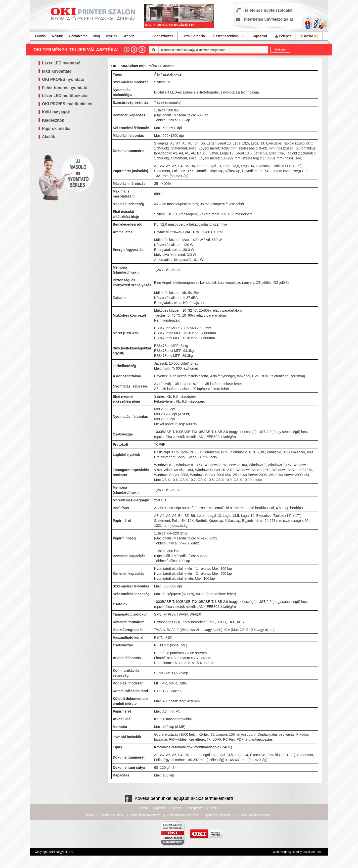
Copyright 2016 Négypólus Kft (55, 852)
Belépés (283, 36)
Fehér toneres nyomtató (65, 88)
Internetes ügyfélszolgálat (269, 19)
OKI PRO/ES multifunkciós (67, 104)
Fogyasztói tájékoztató (218, 815)
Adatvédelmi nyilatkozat (146, 815)
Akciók (48, 137)
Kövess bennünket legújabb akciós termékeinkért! (179, 798)
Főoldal (41, 36)
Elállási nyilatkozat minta (255, 815)
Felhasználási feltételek (182, 815)
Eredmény (280, 50)
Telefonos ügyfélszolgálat (268, 10)
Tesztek (111, 36)
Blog (96, 36)
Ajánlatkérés (78, 36)
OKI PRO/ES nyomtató (63, 79)
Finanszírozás (163, 36)
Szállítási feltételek (112, 815)
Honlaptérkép (195, 808)
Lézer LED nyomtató (61, 63)
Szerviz (128, 36)
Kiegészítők (53, 120)
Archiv (214, 808)
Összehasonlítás (228, 36)
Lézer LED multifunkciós (65, 96)
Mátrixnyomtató (57, 71)
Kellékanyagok (56, 112)
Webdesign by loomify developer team (298, 852)
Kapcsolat (259, 36)
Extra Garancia (193, 36)
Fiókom (143, 808)
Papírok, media (56, 128)
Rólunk (57, 36)
